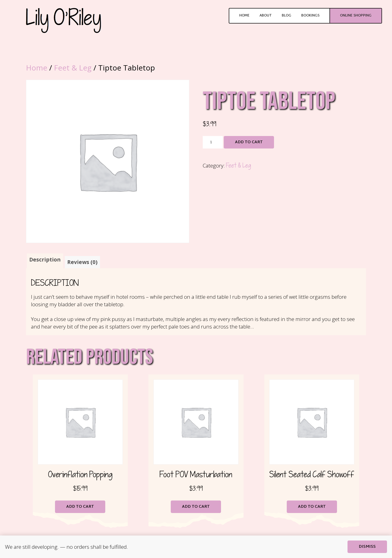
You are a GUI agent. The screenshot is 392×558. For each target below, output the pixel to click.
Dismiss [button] (367, 547)
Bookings (310, 16)
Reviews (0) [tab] (82, 262)
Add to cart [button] (80, 507)
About (266, 16)
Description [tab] (45, 259)
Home (244, 16)
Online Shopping (356, 16)
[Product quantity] (213, 142)
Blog (286, 16)
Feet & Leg (73, 68)
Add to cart (249, 142)
